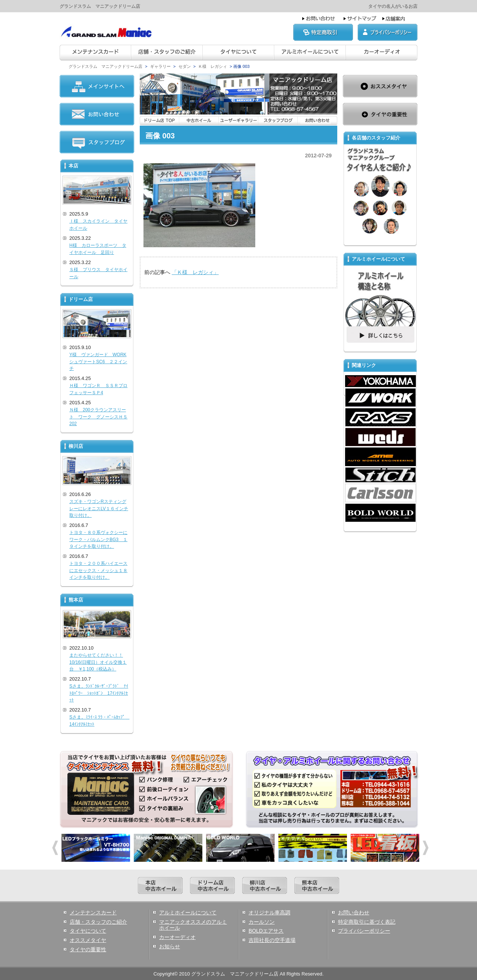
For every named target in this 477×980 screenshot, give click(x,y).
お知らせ (170, 946)
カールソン (262, 922)
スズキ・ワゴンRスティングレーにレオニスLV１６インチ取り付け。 (99, 508)
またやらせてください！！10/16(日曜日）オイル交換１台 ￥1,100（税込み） (98, 662)
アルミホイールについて (188, 913)
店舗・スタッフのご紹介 (98, 922)
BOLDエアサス (266, 931)
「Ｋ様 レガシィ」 (195, 272)
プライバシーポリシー (364, 931)
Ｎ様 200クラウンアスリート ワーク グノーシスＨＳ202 (98, 417)
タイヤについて (88, 931)
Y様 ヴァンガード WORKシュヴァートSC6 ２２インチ (98, 362)
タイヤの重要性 (88, 949)
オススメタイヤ (88, 940)
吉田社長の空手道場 (272, 940)
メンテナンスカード (93, 913)
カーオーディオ (177, 937)
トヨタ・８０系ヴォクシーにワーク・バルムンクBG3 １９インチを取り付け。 (98, 539)
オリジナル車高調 (269, 913)
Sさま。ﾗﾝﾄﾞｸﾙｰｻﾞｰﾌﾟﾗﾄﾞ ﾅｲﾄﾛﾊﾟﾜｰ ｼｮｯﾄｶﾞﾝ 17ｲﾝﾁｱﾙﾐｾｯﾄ (99, 693)
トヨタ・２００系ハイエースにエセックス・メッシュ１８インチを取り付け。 (98, 570)
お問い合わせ (354, 913)
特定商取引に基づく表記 (367, 922)
